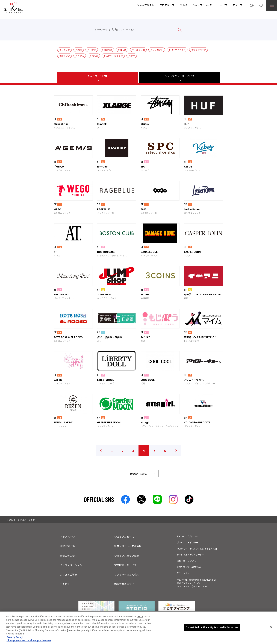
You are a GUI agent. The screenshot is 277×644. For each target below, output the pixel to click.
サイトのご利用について (188, 536)
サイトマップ (183, 573)
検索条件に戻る (138, 474)
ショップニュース (202, 5)
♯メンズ (80, 56)
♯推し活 (122, 50)
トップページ (67, 537)
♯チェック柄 (138, 50)
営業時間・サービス (125, 565)
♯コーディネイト (177, 50)
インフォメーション (71, 565)
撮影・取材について (186, 561)
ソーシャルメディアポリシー (191, 555)
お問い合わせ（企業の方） (190, 567)
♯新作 (132, 56)
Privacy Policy (15, 638)
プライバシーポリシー (187, 542)
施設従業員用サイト (125, 584)
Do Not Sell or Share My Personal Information (212, 628)
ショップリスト (146, 5)
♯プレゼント (157, 50)
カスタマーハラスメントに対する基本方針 (197, 549)
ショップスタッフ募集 (127, 556)
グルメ (183, 5)
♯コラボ (92, 50)
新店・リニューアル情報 (128, 546)
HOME (10, 520)
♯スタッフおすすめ (113, 56)
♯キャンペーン (198, 50)
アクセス (237, 5)
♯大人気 (94, 56)
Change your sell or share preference (29, 641)
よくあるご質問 (69, 575)
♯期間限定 (107, 50)
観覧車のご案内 (69, 556)
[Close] (271, 628)
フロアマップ (167, 5)
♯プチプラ (64, 50)
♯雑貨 (79, 50)
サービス (222, 5)
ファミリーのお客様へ (127, 575)
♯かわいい (64, 56)
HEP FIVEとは (68, 546)
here (140, 617)
